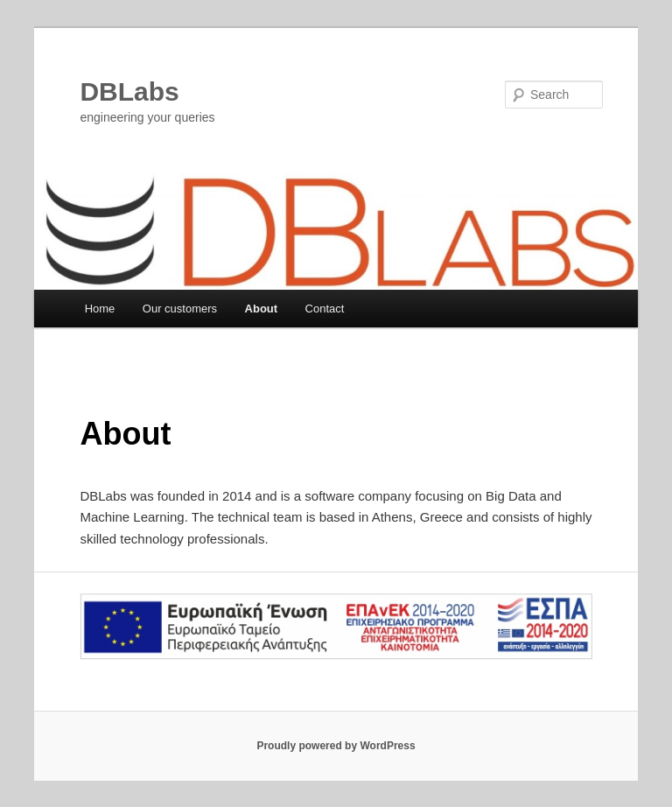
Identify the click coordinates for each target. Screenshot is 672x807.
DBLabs (129, 91)
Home (100, 309)
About (262, 309)
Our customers (180, 309)
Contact (325, 309)
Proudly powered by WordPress (336, 746)
